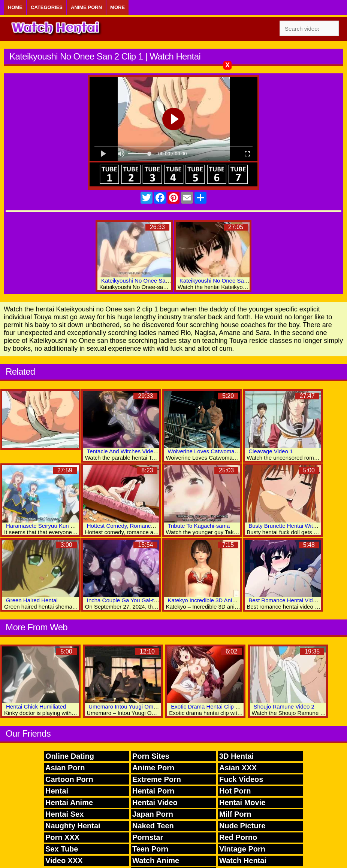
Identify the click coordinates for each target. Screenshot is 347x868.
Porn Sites (151, 756)
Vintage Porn (242, 849)
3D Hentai (236, 756)
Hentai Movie (242, 802)
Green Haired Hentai (32, 600)
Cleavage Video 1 (271, 451)
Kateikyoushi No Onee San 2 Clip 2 (224, 281)
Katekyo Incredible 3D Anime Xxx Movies (219, 600)
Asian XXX (238, 768)
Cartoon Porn (69, 779)
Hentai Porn (153, 791)
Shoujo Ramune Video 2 (284, 706)
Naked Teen (153, 826)
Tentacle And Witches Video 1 (124, 451)
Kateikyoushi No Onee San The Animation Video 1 (164, 281)
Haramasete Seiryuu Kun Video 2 (48, 526)
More (117, 7)
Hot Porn (235, 791)
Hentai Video (155, 802)
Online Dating (70, 756)
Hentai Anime (69, 802)
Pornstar (148, 837)
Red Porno (238, 837)
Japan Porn (153, 814)
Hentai (57, 791)
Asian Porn (65, 768)
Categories (47, 7)
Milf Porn (235, 814)
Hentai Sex (64, 814)
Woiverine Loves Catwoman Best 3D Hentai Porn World (237, 451)
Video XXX (64, 861)
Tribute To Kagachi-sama (199, 526)
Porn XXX (62, 837)
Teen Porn (150, 849)
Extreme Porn (157, 779)
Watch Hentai (243, 861)
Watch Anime (156, 861)
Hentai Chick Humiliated (36, 706)
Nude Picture (242, 826)
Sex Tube (62, 849)
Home (15, 7)
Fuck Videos (241, 779)
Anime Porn (86, 7)
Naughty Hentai (73, 826)
